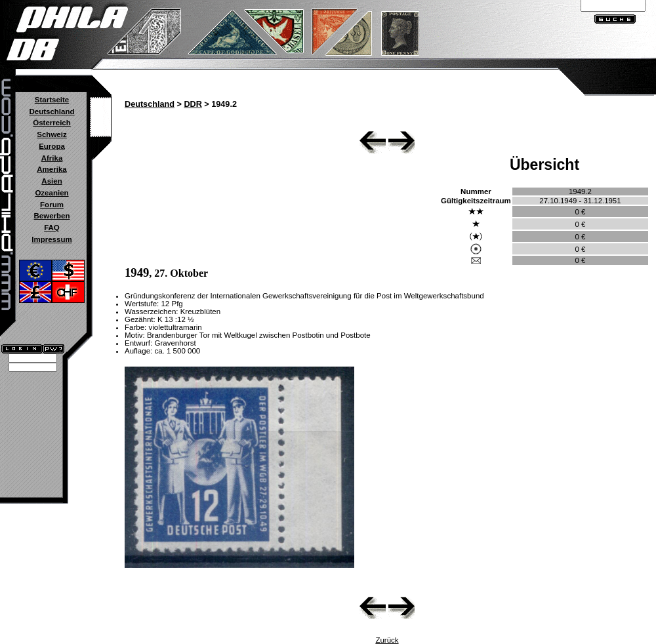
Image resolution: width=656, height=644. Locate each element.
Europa (52, 146)
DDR (193, 104)
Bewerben (51, 216)
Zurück (387, 640)
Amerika (51, 169)
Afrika (52, 158)
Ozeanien (51, 193)
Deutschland (51, 111)
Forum (52, 205)
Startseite (52, 100)
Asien (51, 181)
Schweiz (51, 134)
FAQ (52, 228)
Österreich (52, 123)
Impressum (51, 239)
